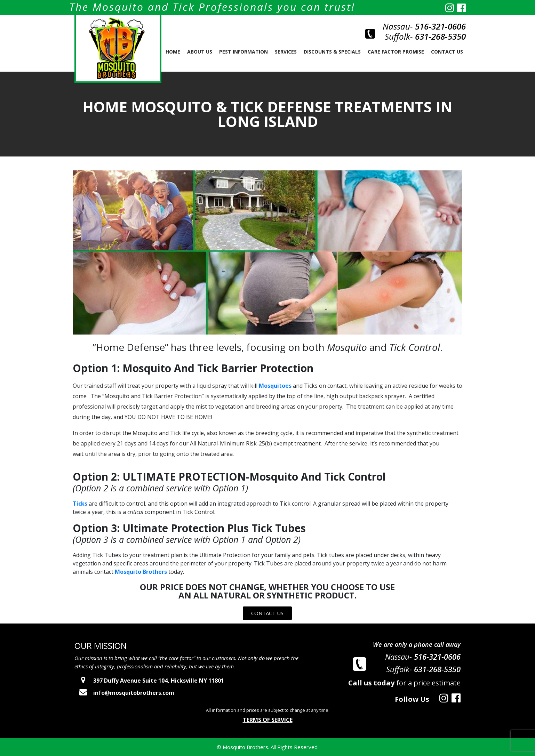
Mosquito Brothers (141, 572)
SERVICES (286, 52)
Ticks (80, 504)
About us (200, 52)
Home (173, 52)
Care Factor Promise (396, 52)
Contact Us (447, 52)
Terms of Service (268, 720)
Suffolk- (425, 36)
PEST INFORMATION (243, 52)
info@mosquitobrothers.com (124, 693)
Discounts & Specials (332, 52)
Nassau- (424, 26)
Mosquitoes (275, 386)
